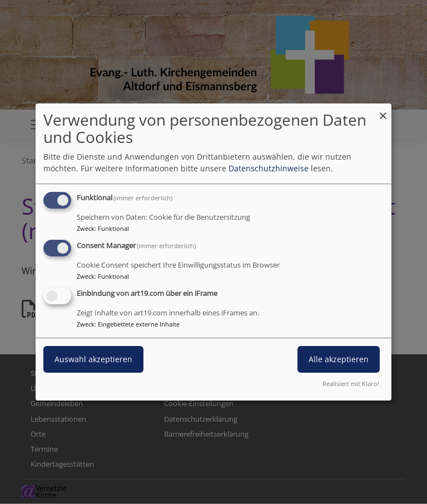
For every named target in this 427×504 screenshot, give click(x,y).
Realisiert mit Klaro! (351, 384)
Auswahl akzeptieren (93, 359)
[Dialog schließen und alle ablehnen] (383, 110)
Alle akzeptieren (339, 359)
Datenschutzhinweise (269, 168)
